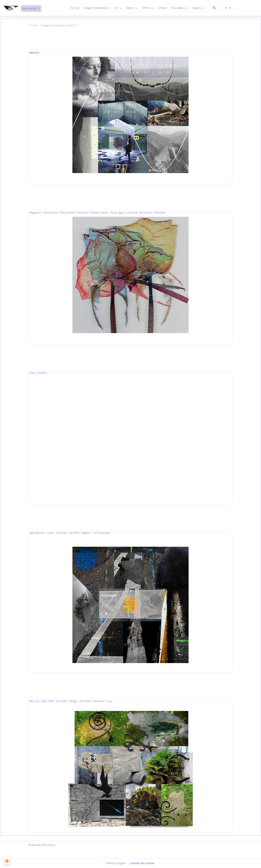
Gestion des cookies (143, 863)
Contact (162, 8)
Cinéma (146, 8)
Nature (130, 8)
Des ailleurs (178, 8)
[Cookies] (7, 861)
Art (117, 8)
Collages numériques (96, 8)
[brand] (22, 8)
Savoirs (197, 8)
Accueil (75, 8)
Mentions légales (116, 863)
